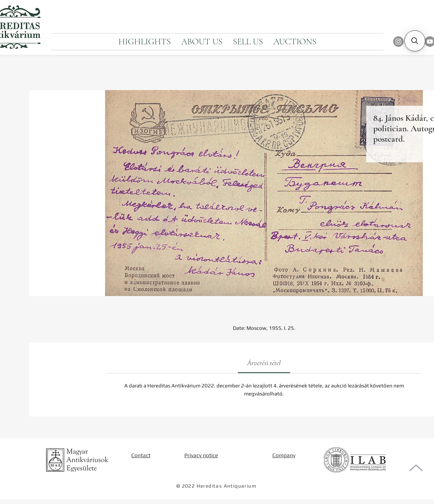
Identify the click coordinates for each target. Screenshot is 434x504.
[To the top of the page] (416, 468)
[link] (264, 363)
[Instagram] (398, 42)
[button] (415, 41)
